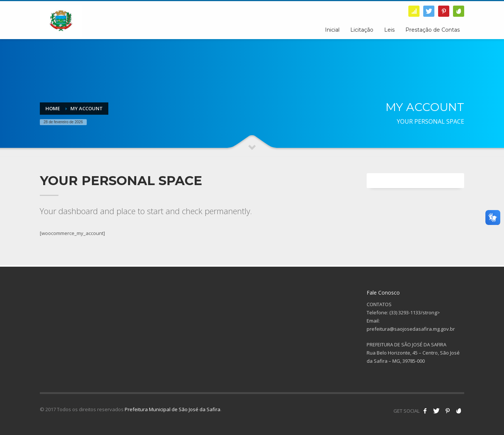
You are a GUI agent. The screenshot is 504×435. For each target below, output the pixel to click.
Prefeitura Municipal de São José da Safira (173, 409)
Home (53, 108)
